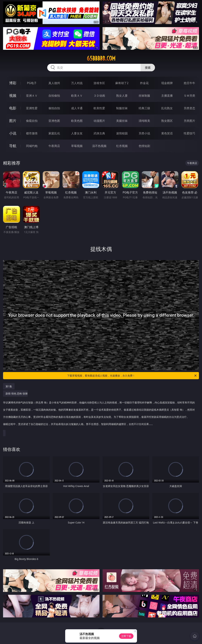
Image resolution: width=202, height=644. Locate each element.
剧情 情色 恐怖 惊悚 (100, 411)
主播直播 (167, 96)
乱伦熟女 (167, 108)
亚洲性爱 (32, 108)
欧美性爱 (99, 108)
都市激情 (32, 133)
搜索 (148, 68)
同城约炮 (32, 146)
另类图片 (189, 121)
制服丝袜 (122, 108)
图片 (13, 121)
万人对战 (77, 83)
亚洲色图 (54, 121)
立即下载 (126, 636)
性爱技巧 (189, 133)
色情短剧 (144, 146)
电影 (13, 108)
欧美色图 (77, 121)
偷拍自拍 (54, 108)
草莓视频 (77, 146)
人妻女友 (77, 133)
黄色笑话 (167, 133)
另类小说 (144, 133)
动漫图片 (99, 121)
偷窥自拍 (32, 121)
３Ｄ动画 (99, 96)
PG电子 (32, 83)
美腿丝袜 (122, 121)
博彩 (13, 83)
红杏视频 (122, 146)
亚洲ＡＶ (32, 96)
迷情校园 (122, 133)
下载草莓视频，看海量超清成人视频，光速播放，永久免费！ (132, 376)
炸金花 (144, 83)
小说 (13, 133)
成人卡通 (77, 108)
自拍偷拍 (54, 96)
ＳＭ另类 (189, 96)
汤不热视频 (99, 146)
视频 (13, 95)
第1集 (9, 386)
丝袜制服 (144, 96)
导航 (13, 146)
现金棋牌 (167, 83)
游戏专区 (99, 83)
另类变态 (189, 108)
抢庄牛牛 (189, 83)
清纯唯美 (144, 121)
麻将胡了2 (122, 83)
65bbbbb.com (101, 58)
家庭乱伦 (54, 133)
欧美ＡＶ (77, 96)
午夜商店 (54, 146)
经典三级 (144, 108)
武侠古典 (99, 133)
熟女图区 (167, 121)
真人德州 (54, 83)
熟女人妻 (122, 96)
